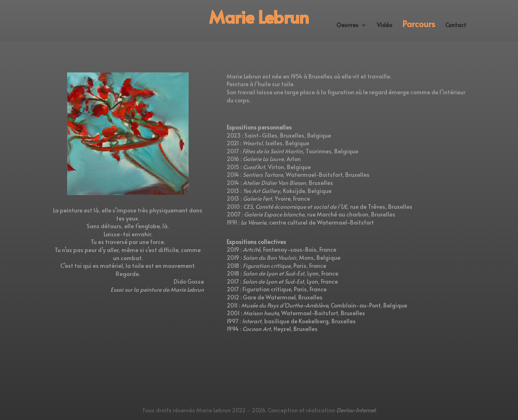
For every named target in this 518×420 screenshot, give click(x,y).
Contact (456, 25)
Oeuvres (347, 25)
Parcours (419, 25)
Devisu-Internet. (356, 410)
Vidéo (384, 25)
